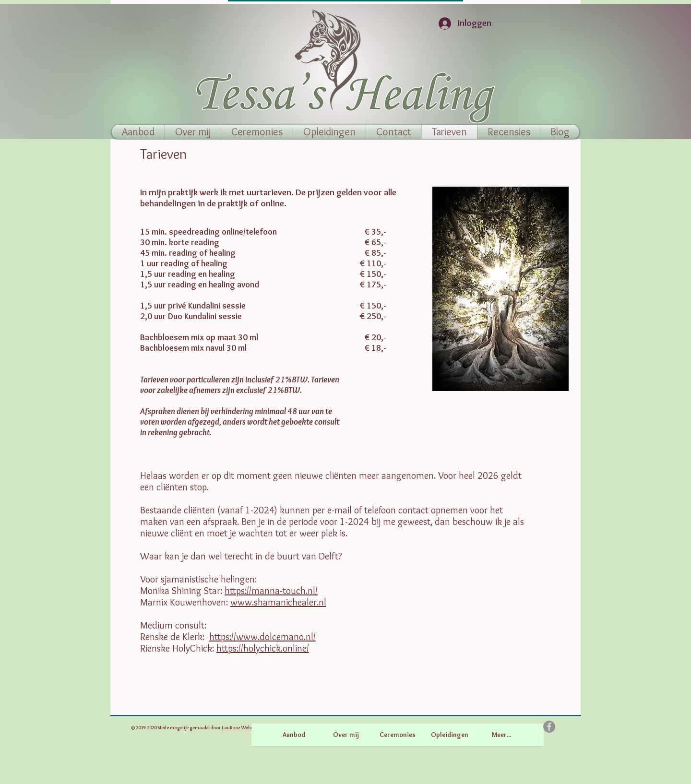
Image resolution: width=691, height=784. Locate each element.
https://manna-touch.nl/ (271, 591)
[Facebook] (549, 727)
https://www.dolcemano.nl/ (262, 637)
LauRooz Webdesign (244, 728)
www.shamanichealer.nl (278, 602)
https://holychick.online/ (263, 648)
